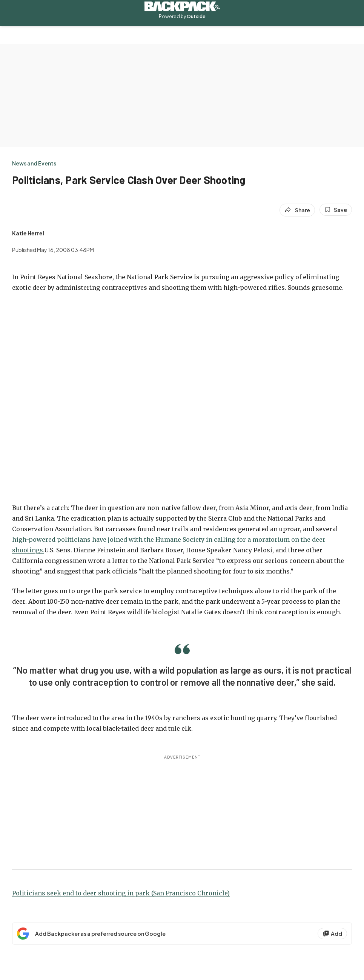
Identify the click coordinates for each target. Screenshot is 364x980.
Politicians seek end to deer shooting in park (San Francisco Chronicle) (121, 893)
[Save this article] (336, 210)
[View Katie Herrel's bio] (28, 233)
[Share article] (297, 210)
